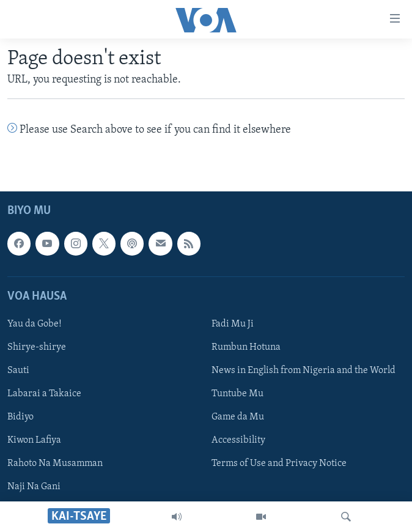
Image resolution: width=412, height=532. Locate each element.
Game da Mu (238, 418)
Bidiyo (20, 418)
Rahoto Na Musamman (55, 464)
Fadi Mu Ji (233, 324)
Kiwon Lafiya (34, 441)
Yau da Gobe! (35, 324)
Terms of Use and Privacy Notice (279, 464)
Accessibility (238, 441)
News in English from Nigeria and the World (303, 371)
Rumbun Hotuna (246, 347)
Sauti (18, 371)
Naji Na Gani (34, 487)
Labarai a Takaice (44, 394)
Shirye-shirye (37, 347)
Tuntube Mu (237, 394)
